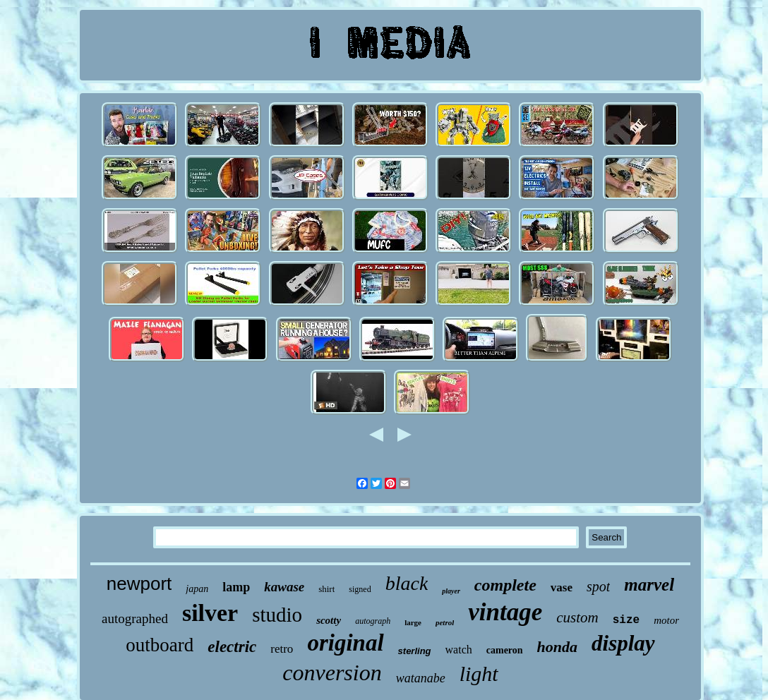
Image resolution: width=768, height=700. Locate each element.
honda (557, 647)
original (345, 643)
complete (505, 585)
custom (577, 617)
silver (210, 613)
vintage (505, 612)
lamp (236, 587)
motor (666, 620)
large (413, 622)
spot (598, 586)
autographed (135, 618)
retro (282, 649)
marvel (649, 585)
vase (562, 587)
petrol (445, 622)
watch (459, 650)
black (407, 583)
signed (360, 589)
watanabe (421, 678)
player (451, 591)
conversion (332, 672)
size (626, 620)
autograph (373, 621)
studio (277, 615)
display (623, 643)
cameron (505, 650)
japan (197, 589)
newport (139, 584)
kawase (284, 587)
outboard (160, 645)
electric (232, 647)
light (479, 674)
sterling (415, 651)
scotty (329, 620)
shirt (326, 589)
